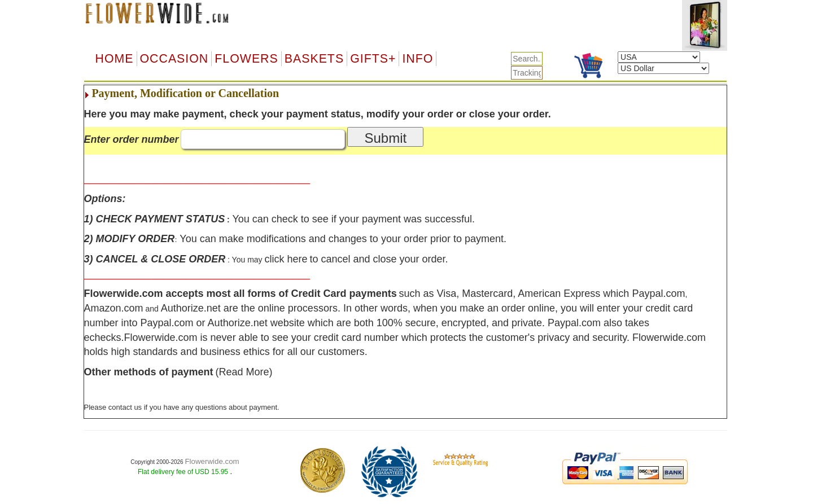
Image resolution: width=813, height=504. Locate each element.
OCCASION (174, 59)
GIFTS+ (373, 59)
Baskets (314, 59)
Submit (385, 138)
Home (115, 59)
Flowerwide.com (212, 461)
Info (418, 59)
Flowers (246, 59)
